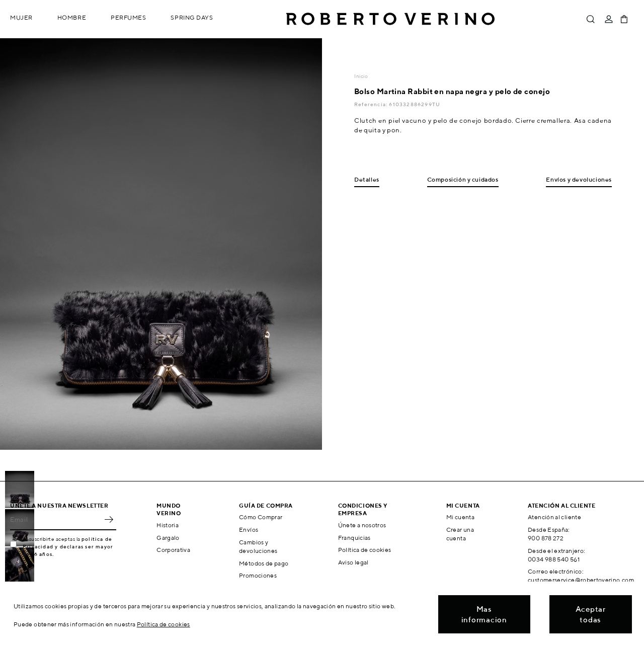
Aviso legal (353, 562)
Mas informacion (484, 614)
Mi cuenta (460, 517)
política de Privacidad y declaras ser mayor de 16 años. (68, 546)
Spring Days (192, 17)
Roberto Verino (390, 19)
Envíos (249, 530)
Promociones (258, 575)
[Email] (56, 519)
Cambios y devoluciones (258, 546)
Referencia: (372, 104)
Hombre (72, 17)
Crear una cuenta (460, 534)
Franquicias (354, 538)
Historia (168, 525)
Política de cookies (365, 550)
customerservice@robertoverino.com (581, 580)
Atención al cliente (554, 517)
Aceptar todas (591, 614)
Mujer (21, 17)
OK (109, 519)
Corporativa (173, 550)
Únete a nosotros (362, 525)
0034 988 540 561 (554, 559)
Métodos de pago (264, 563)
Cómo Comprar (261, 517)
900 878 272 (546, 538)
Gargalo (168, 538)
